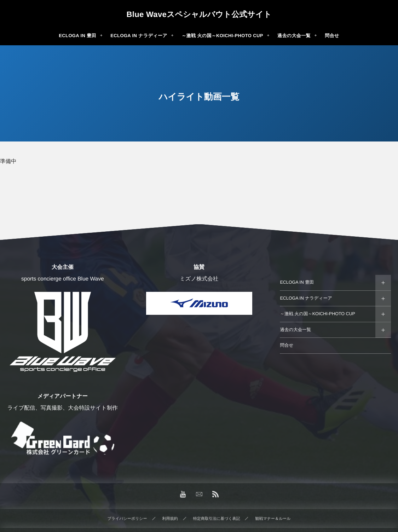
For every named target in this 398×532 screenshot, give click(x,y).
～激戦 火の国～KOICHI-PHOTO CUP (318, 314)
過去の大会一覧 (295, 330)
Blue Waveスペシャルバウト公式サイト (199, 15)
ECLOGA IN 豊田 (297, 282)
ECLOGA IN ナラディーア (306, 298)
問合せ (287, 345)
